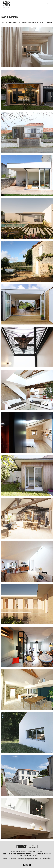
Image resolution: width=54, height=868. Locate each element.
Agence (18, 852)
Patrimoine (36, 23)
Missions (23, 852)
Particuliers (17, 23)
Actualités (30, 852)
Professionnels (26, 23)
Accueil (13, 852)
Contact (41, 852)
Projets (36, 852)
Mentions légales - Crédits (32, 858)
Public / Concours (46, 23)
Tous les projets (7, 23)
